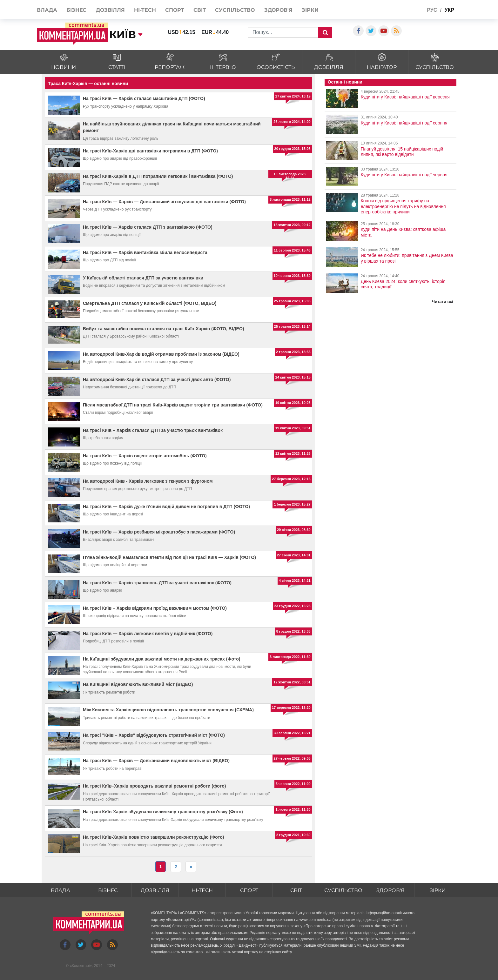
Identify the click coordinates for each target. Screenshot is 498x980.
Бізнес (76, 10)
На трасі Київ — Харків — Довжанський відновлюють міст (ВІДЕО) (156, 761)
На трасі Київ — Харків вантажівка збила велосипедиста (145, 252)
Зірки (310, 10)
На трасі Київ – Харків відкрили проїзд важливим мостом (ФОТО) (155, 608)
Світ (200, 10)
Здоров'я (278, 10)
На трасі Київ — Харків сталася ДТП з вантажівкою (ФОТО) (148, 227)
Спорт (175, 10)
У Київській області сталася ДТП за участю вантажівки (143, 278)
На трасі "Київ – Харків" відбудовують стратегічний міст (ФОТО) (154, 735)
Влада (47, 10)
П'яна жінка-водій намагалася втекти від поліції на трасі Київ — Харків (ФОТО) (169, 557)
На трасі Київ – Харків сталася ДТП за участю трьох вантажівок (153, 430)
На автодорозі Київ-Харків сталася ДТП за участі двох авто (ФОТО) (157, 379)
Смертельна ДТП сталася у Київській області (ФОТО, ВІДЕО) (150, 303)
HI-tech (145, 10)
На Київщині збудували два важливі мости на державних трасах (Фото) (162, 659)
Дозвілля (110, 10)
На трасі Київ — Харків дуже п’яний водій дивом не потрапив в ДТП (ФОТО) (166, 507)
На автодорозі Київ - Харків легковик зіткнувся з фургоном (148, 481)
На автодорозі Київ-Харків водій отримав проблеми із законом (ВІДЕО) (161, 354)
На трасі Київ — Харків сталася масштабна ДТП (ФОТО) (144, 98)
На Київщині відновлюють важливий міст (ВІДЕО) (138, 684)
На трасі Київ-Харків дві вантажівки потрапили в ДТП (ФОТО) (150, 151)
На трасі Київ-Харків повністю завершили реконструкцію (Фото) (153, 837)
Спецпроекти (400, 9)
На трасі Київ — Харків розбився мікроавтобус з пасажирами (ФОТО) (159, 532)
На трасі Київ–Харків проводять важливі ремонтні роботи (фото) (154, 786)
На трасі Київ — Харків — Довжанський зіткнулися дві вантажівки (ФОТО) (164, 202)
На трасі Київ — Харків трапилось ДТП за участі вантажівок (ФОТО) (157, 583)
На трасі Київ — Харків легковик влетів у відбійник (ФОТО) (148, 634)
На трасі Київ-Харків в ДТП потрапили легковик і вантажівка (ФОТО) (158, 176)
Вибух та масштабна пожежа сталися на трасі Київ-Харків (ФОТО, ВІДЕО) (163, 329)
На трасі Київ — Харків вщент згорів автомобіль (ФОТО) (145, 456)
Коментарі (81, 966)
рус (432, 10)
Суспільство (235, 10)
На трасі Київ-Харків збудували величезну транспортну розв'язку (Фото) (163, 812)
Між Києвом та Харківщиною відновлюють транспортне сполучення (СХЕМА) (168, 710)
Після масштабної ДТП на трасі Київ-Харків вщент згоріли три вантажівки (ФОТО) (173, 405)
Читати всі (443, 302)
